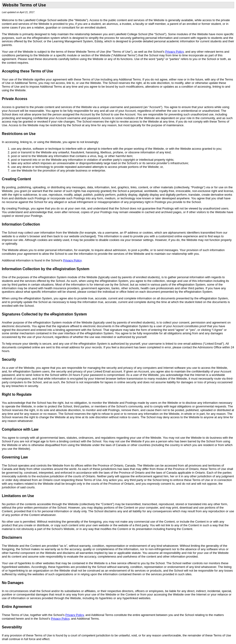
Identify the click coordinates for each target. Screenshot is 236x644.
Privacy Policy (174, 52)
